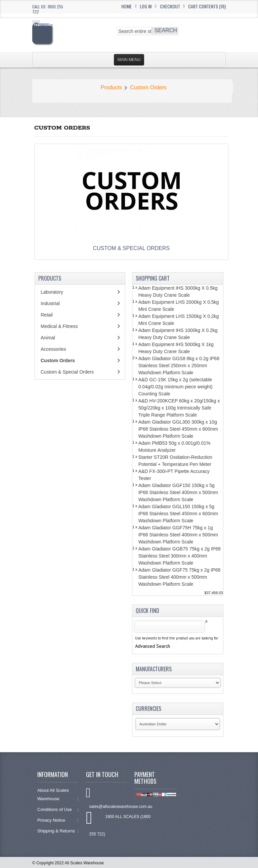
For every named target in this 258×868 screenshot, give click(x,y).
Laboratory (52, 292)
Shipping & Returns (58, 831)
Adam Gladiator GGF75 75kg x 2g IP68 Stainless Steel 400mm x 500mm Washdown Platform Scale (179, 577)
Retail (47, 315)
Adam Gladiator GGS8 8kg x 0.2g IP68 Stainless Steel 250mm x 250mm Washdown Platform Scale (179, 366)
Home (126, 6)
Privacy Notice (58, 820)
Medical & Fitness (59, 326)
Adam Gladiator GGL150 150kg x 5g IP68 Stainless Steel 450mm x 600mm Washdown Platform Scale (178, 514)
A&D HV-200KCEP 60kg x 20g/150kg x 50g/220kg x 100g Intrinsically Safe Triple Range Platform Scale (179, 408)
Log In (146, 6)
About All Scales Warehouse (58, 794)
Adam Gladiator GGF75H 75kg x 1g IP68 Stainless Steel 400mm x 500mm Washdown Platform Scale (178, 535)
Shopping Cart (153, 278)
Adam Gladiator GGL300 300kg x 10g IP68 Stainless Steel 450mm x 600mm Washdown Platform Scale (178, 429)
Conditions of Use (58, 809)
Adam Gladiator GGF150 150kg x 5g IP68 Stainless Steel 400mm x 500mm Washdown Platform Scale (178, 492)
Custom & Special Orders (67, 372)
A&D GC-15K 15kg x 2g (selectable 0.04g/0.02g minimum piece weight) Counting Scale (176, 387)
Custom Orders (148, 87)
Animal (48, 338)
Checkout (170, 6)
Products (111, 87)
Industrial (50, 303)
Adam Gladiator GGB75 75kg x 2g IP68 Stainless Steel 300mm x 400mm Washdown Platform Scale (180, 556)
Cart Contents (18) (207, 6)
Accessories (53, 349)
